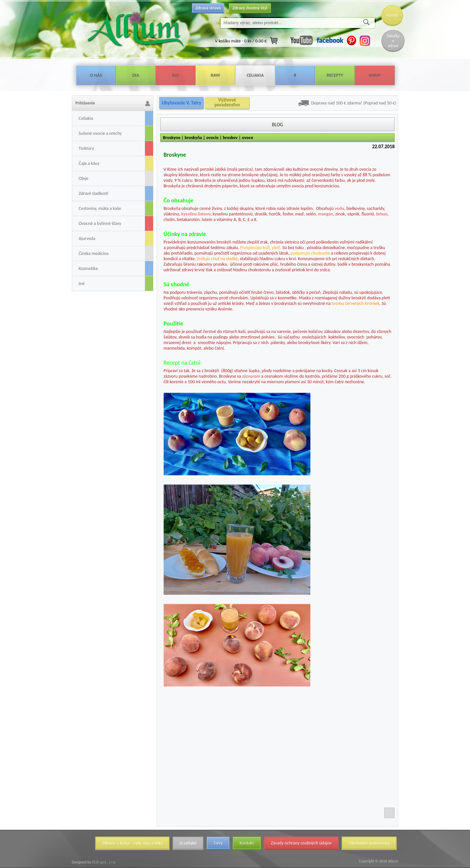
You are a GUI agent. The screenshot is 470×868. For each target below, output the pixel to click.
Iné (82, 284)
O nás (96, 75)
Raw (216, 75)
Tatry (218, 843)
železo (382, 214)
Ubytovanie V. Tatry (181, 103)
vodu (340, 208)
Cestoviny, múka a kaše (100, 208)
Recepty (335, 75)
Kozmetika (88, 268)
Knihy (375, 75)
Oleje (84, 178)
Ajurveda (87, 238)
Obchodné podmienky (369, 843)
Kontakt (247, 843)
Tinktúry (86, 148)
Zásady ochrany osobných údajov (301, 843)
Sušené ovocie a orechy (100, 133)
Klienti (392, 15)
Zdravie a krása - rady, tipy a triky (132, 843)
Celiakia (255, 75)
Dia (136, 75)
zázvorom (251, 376)
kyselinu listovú (196, 214)
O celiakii (188, 843)
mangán (326, 214)
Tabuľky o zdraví (393, 41)
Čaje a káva (89, 163)
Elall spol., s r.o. (104, 862)
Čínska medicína (94, 253)
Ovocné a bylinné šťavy (100, 223)
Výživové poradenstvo (227, 103)
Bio (175, 75)
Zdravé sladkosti (93, 193)
